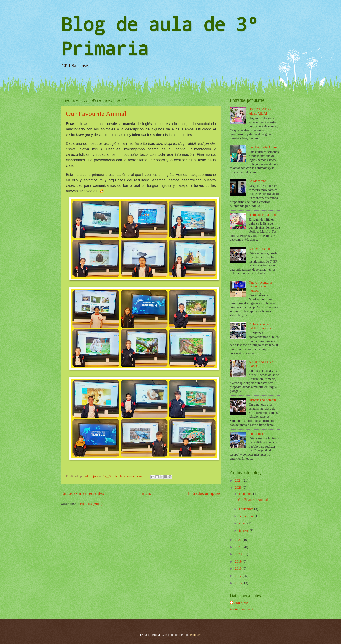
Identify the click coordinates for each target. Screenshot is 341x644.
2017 (239, 576)
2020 (239, 554)
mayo (243, 523)
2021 (239, 547)
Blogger (195, 635)
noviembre (247, 509)
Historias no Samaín (262, 400)
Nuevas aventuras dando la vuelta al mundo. (261, 286)
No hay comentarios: (129, 476)
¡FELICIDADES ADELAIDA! (260, 111)
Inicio (146, 493)
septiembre (247, 516)
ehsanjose (241, 603)
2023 (239, 488)
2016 (239, 583)
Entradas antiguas (204, 493)
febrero (244, 531)
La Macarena (257, 181)
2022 (239, 540)
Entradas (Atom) (91, 504)
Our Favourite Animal (96, 113)
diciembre (246, 494)
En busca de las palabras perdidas (260, 326)
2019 (239, 561)
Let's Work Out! (259, 249)
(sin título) (256, 434)
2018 (239, 568)
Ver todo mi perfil (242, 609)
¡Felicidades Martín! (262, 215)
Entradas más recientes (83, 493)
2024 (239, 480)
